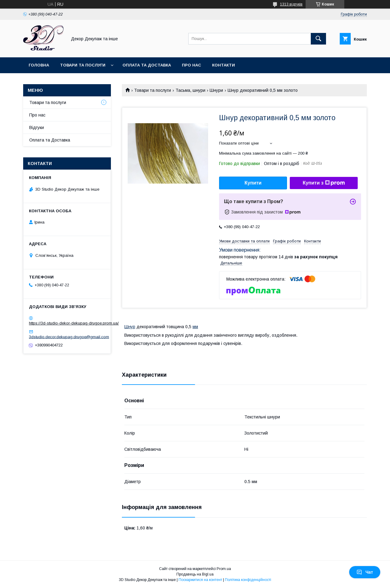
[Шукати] (318, 39)
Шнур (130, 327)
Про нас (191, 65)
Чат (365, 572)
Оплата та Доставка (147, 65)
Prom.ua (224, 569)
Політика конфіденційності (248, 580)
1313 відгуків (291, 4)
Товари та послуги (83, 65)
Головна (39, 65)
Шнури (216, 90)
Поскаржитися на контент (200, 580)
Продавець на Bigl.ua (195, 574)
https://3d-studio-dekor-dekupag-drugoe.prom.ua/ (74, 323)
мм (195, 327)
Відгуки (37, 127)
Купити (253, 183)
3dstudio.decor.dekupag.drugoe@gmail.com (69, 337)
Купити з (324, 183)
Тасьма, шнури (190, 90)
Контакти (223, 65)
